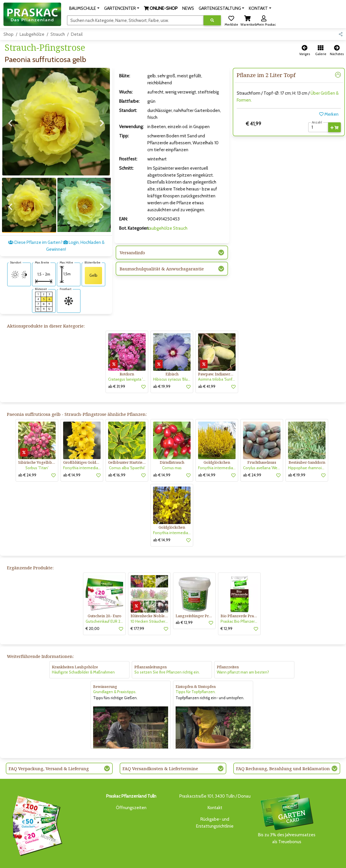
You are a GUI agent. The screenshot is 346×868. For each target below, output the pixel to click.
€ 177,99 (137, 609)
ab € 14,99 (72, 455)
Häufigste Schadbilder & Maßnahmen (83, 652)
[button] (84, 8)
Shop (9, 34)
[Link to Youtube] (337, 862)
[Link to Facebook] (326, 862)
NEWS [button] (188, 8)
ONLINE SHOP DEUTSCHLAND (222, 860)
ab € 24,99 (27, 455)
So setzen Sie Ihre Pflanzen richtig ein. (167, 652)
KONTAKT (256, 860)
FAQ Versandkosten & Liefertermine (160, 749)
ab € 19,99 (162, 367)
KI (269, 860)
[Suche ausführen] (212, 20)
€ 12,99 (226, 609)
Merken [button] (329, 114)
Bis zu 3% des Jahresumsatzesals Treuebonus (287, 799)
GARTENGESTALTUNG (177, 860)
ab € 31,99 (117, 367)
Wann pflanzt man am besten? (243, 652)
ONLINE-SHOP (130, 860)
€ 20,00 (93, 609)
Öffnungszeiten (131, 788)
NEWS (152, 860)
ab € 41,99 (207, 367)
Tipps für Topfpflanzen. (196, 672)
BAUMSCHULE (72, 860)
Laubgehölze (32, 34)
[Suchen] (135, 20)
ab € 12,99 (184, 603)
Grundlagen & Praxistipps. (115, 672)
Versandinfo (132, 252)
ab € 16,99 (117, 455)
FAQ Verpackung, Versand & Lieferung (49, 749)
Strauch (58, 34)
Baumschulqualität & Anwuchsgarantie (162, 269)
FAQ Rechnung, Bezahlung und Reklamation (283, 749)
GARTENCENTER (100, 860)
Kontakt (215, 788)
